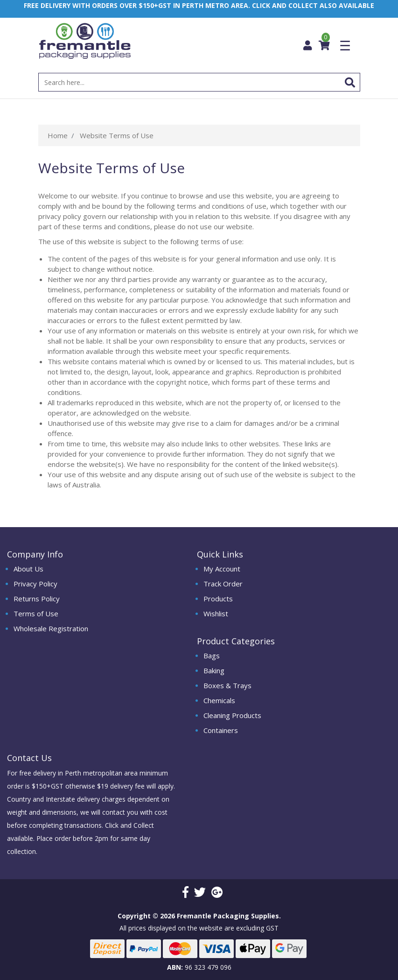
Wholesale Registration (51, 628)
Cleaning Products (232, 715)
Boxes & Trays (227, 685)
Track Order (223, 584)
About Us (28, 569)
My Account (222, 569)
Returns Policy (37, 599)
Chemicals (219, 700)
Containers (221, 730)
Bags (212, 656)
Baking (214, 670)
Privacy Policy (35, 584)
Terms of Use (36, 613)
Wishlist (216, 613)
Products (218, 599)
